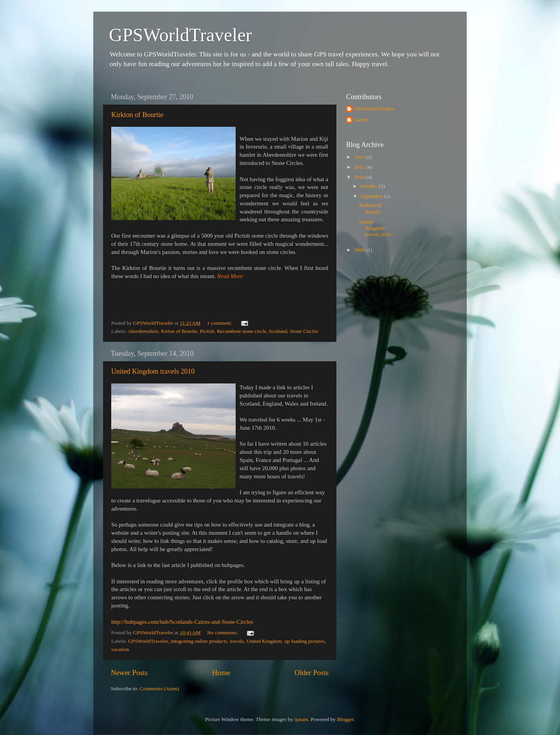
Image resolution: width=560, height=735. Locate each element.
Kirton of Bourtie (179, 331)
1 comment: (220, 323)
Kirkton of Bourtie (137, 115)
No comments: (223, 633)
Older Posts (311, 673)
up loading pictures (305, 641)
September (372, 196)
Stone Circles (304, 331)
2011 (360, 167)
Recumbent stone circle (242, 331)
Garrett (361, 120)
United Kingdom (264, 641)
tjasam (301, 719)
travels (237, 641)
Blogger (345, 719)
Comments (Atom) (159, 689)
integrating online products (199, 641)
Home (221, 673)
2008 (360, 250)
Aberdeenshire (143, 331)
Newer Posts (129, 673)
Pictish (207, 331)
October (370, 186)
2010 (360, 177)
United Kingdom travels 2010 (153, 371)
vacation (120, 649)
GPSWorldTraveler (180, 35)
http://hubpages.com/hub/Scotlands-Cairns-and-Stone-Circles (182, 622)
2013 (360, 157)
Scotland (278, 331)
